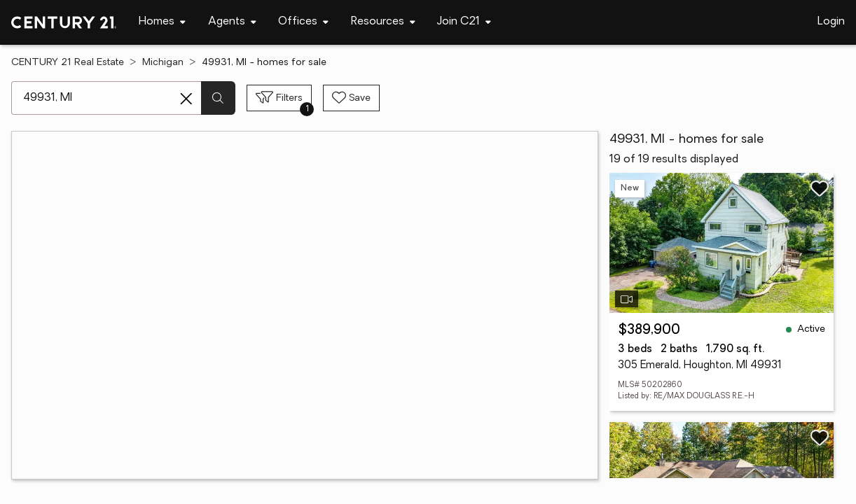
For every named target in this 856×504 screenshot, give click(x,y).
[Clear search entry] (186, 99)
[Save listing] (820, 188)
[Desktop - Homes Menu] (162, 22)
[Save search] (351, 98)
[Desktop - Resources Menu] (383, 22)
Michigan (163, 63)
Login (831, 22)
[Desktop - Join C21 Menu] (464, 22)
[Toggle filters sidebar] (279, 98)
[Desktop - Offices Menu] (303, 22)
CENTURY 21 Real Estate (68, 63)
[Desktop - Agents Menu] (232, 22)
